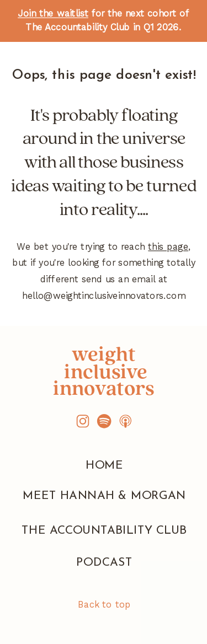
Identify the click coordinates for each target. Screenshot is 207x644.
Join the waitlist (53, 14)
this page (168, 247)
